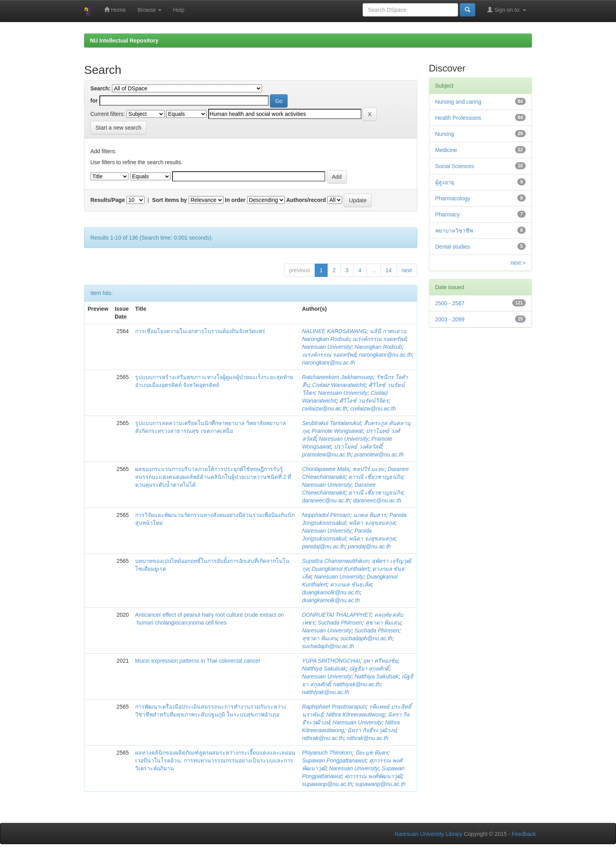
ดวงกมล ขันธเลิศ (351, 584)
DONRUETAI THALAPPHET (337, 615)
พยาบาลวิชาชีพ (454, 231)
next (407, 270)
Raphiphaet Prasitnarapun (334, 707)
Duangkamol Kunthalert (340, 569)
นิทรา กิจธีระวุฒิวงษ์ (372, 730)
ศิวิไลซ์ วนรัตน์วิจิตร (364, 401)
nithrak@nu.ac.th (323, 738)
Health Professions (458, 118)
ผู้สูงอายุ (445, 182)
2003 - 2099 (450, 319)
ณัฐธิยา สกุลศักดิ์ (369, 669)
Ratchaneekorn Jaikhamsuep (338, 377)
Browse (149, 10)
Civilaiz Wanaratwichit (339, 385)
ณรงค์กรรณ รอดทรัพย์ (379, 339)
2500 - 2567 (450, 303)
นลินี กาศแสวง (388, 331)
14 (389, 270)
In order (235, 200)
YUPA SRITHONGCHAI (331, 661)
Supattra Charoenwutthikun (335, 561)
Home (115, 10)
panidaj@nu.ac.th (324, 546)
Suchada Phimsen (340, 623)
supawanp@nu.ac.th (327, 784)
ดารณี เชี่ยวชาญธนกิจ (376, 477)
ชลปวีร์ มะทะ (368, 469)
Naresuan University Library (428, 834)
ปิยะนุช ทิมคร (372, 753)
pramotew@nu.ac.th (327, 454)
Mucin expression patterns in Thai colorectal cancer (199, 661)
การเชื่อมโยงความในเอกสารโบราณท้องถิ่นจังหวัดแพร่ (201, 331)
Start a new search (118, 128)
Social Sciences (455, 166)
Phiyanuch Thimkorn (327, 753)
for (94, 101)
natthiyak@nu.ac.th (357, 684)
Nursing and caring (458, 102)
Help (179, 10)
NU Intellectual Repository (124, 40)
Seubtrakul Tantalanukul (332, 423)
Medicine (446, 150)
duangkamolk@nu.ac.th (331, 592)
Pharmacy (448, 214)
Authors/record (306, 200)
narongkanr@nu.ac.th (385, 355)
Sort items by (170, 200)
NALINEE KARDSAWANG (334, 331)
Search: (100, 88)
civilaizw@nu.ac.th (325, 409)
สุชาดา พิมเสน (383, 623)
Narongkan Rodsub (326, 339)
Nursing (445, 134)
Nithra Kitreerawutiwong (355, 715)
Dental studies (453, 247)
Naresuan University (327, 347)
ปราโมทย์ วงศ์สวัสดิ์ (358, 447)
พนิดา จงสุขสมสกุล (372, 523)
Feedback (524, 834)
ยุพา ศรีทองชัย (380, 661)
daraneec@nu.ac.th (326, 500)
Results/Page (108, 200)
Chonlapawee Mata (326, 469)
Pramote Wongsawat (337, 431)
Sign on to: (507, 10)
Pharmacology (453, 198)
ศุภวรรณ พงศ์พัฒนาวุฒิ (373, 776)
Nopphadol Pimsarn (326, 515)
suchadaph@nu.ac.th (366, 638)
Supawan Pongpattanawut (334, 760)
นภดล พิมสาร (370, 515)
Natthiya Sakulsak (324, 669)
